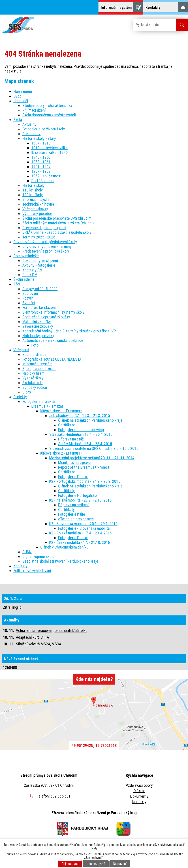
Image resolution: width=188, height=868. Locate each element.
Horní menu (23, 91)
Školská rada (32, 383)
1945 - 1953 (41, 157)
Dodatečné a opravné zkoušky (46, 317)
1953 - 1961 (41, 162)
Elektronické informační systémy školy (53, 312)
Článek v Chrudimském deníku (64, 547)
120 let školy (33, 195)
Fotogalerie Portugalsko (77, 495)
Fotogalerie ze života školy (44, 129)
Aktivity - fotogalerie (39, 265)
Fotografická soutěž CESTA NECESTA (52, 359)
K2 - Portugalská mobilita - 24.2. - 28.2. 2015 (85, 481)
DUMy (27, 552)
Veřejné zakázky (35, 209)
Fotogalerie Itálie (72, 514)
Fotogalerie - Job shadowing (81, 430)
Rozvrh (28, 298)
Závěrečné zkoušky (38, 326)
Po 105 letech (43, 181)
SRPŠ (27, 392)
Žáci (17, 284)
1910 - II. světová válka (49, 148)
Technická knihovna (38, 204)
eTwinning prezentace (76, 519)
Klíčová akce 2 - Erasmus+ (61, 453)
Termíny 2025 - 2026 (39, 237)
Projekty (20, 397)
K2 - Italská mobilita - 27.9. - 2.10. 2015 (80, 500)
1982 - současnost (46, 176)
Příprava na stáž (71, 439)
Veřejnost (21, 350)
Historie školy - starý (39, 138)
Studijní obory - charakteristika (47, 105)
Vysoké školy (33, 378)
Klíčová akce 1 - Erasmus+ (61, 411)
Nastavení (120, 864)
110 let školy (33, 190)
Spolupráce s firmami (39, 369)
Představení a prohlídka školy (46, 251)
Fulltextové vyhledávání (32, 571)
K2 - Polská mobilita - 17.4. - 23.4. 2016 (80, 533)
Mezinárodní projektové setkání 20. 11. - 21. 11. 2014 (92, 458)
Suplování (30, 293)
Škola (18, 120)
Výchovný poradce (37, 214)
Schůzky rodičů (35, 387)
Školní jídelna (24, 279)
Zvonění (29, 303)
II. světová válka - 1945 (49, 152)
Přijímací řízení (34, 110)
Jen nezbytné (96, 864)
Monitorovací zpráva (74, 463)
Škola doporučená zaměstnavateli (49, 115)
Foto (35, 345)
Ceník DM (30, 275)
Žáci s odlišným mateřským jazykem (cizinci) (58, 223)
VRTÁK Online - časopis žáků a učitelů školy (57, 232)
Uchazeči (21, 101)
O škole (139, 791)
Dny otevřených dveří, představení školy (45, 242)
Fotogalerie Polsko (73, 477)
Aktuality (29, 124)
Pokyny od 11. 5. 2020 (40, 289)
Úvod (17, 96)
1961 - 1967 (41, 167)
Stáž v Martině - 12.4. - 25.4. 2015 (85, 444)
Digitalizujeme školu (38, 556)
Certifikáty (66, 425)
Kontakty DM (32, 270)
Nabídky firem (33, 373)
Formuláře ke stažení (39, 307)
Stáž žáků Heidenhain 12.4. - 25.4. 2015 (81, 434)
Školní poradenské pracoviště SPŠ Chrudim (57, 218)
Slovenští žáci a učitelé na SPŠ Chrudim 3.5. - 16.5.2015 (94, 448)
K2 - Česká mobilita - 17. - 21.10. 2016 (80, 542)
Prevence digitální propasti (44, 228)
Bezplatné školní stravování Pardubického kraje (60, 561)
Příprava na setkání (73, 505)
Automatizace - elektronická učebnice (53, 340)
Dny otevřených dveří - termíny (47, 246)
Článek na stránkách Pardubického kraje (90, 420)
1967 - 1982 (41, 171)
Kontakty (20, 566)
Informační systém (37, 199)
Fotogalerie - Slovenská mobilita (84, 528)
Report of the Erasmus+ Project (84, 467)
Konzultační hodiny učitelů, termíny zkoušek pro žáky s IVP (69, 331)
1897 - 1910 (41, 143)
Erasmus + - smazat (47, 406)
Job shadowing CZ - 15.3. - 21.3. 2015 (80, 416)
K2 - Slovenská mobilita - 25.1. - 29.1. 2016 (83, 524)
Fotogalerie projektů (39, 401)
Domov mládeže (26, 256)
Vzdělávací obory (139, 785)
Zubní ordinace (34, 354)
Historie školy (33, 185)
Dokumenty (31, 134)
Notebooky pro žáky (38, 336)
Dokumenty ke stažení (40, 261)
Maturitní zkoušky (37, 322)
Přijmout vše (70, 864)
